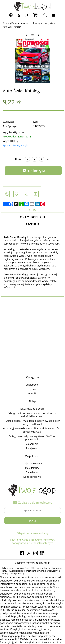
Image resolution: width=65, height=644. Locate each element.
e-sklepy (44, 533)
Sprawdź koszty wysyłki (16, 145)
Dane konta (32, 472)
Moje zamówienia (32, 463)
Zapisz (32, 521)
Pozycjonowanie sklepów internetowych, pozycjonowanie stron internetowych (32, 541)
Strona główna (10, 23)
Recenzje (32, 224)
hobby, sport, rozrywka (42, 23)
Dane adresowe (32, 477)
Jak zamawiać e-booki (32, 409)
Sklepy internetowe (27, 533)
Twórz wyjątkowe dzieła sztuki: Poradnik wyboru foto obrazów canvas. (32, 430)
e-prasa (24, 23)
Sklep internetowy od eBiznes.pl (32, 563)
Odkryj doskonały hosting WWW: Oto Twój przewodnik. (32, 438)
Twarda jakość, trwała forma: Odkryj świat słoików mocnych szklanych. (32, 422)
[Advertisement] (32, 335)
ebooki (32, 394)
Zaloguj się (32, 444)
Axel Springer (10, 126)
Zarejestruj (32, 448)
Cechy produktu (32, 217)
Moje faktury (32, 468)
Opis (32, 210)
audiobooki (32, 385)
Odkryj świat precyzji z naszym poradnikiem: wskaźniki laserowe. (32, 415)
